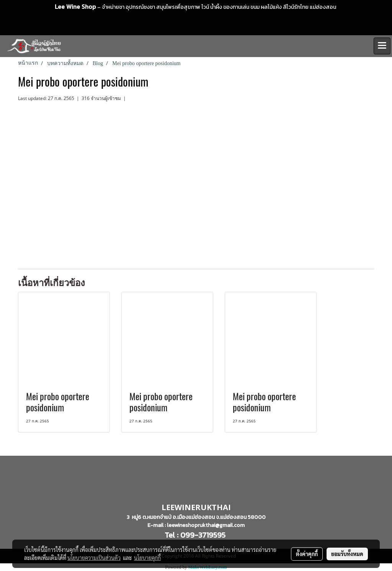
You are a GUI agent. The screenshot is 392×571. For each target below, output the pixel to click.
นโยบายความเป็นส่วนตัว (94, 558)
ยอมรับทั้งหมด (347, 554)
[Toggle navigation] (382, 46)
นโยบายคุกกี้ (147, 558)
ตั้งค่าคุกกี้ (307, 554)
